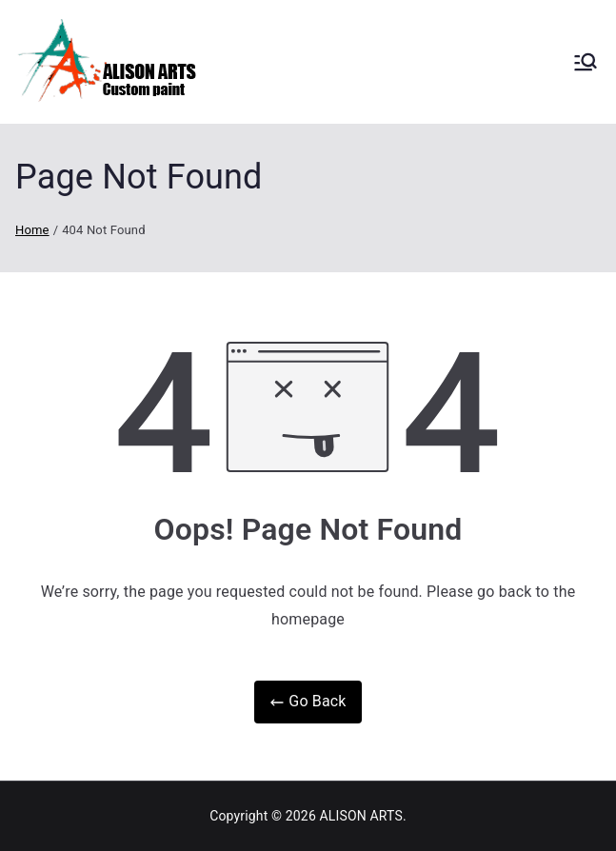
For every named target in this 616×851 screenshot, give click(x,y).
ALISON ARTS (361, 816)
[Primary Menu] (586, 62)
